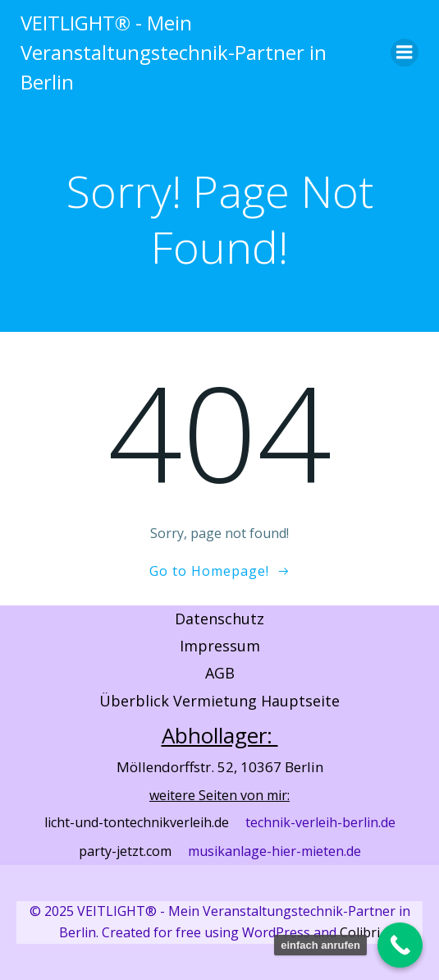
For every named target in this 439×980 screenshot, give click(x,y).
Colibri (360, 932)
